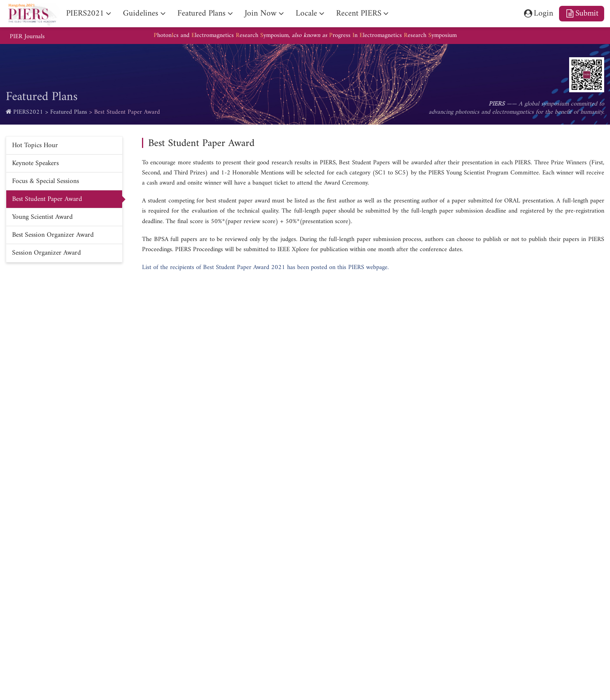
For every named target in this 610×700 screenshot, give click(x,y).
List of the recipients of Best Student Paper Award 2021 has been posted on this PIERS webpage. (265, 267)
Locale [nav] (306, 13)
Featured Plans (69, 112)
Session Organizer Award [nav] (46, 253)
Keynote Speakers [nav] (35, 163)
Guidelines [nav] (141, 13)
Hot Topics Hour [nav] (35, 145)
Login (538, 13)
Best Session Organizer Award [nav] (53, 235)
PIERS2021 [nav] (85, 13)
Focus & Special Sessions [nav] (46, 181)
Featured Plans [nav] (202, 13)
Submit (582, 13)
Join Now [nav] (261, 13)
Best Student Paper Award (127, 112)
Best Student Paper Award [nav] (47, 199)
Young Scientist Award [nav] (42, 217)
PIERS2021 (28, 112)
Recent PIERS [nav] (359, 13)
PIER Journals (27, 37)
